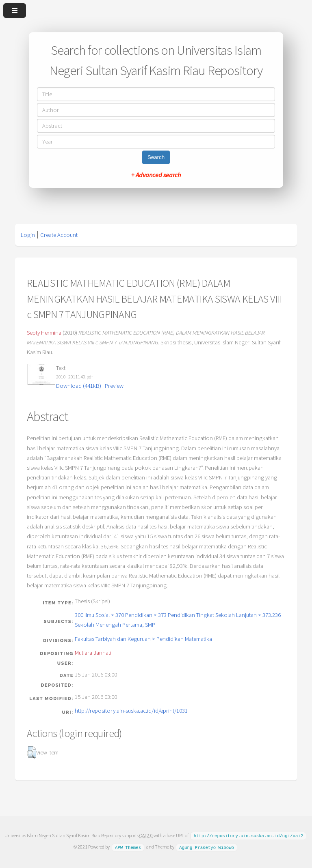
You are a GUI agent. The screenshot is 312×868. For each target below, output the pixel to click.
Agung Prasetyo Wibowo (207, 847)
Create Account (59, 235)
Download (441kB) (79, 386)
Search (156, 157)
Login (28, 235)
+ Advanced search (156, 175)
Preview (114, 386)
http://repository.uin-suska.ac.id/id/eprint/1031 (131, 711)
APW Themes (128, 847)
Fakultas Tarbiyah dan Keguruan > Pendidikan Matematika (143, 639)
